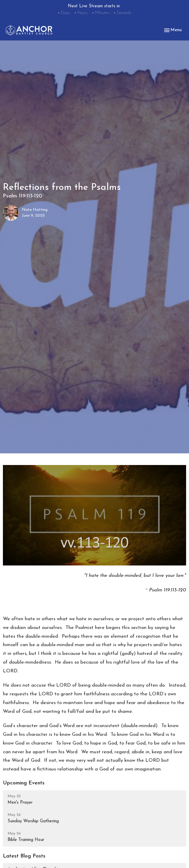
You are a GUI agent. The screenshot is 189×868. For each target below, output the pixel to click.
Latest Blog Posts (24, 856)
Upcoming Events (24, 783)
